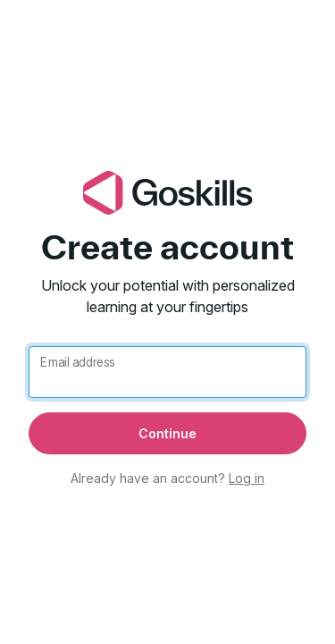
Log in (247, 478)
